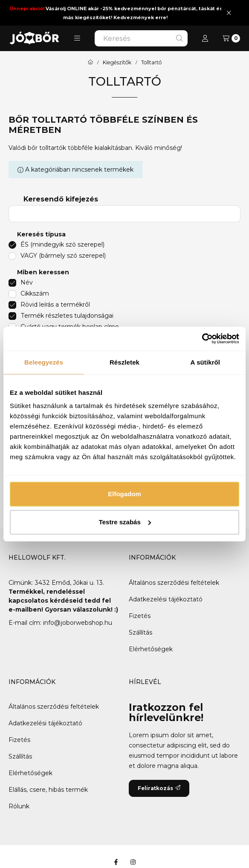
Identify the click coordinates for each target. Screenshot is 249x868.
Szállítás (140, 632)
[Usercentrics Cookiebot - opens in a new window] (202, 339)
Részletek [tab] (124, 362)
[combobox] (141, 38)
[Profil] (205, 38)
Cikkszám (35, 293)
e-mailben (25, 609)
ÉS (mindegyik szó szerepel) (62, 244)
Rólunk (19, 806)
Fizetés (140, 616)
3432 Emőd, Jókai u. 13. (69, 583)
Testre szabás (125, 522)
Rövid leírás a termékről (55, 305)
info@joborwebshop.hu (78, 623)
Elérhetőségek (151, 649)
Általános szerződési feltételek (174, 583)
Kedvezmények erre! (140, 17)
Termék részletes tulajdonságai (67, 316)
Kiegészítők (117, 63)
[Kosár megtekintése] (231, 38)
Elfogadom (124, 494)
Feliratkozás (159, 788)
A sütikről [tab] (206, 362)
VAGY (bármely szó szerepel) (63, 256)
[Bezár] (229, 13)
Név (27, 282)
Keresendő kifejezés (61, 199)
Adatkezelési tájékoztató (166, 599)
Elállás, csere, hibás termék (48, 790)
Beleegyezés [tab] (44, 362)
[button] (77, 38)
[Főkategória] (90, 63)
